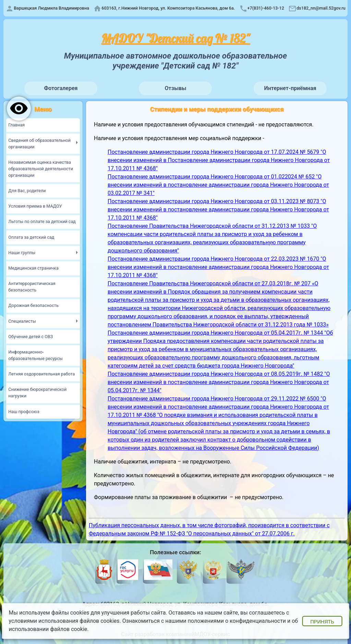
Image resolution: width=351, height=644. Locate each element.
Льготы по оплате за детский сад (42, 221)
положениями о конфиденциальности (237, 621)
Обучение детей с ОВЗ (31, 337)
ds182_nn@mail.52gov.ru (321, 8)
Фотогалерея (61, 88)
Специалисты (22, 321)
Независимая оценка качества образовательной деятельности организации (41, 169)
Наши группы (22, 253)
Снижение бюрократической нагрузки (37, 393)
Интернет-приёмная (290, 88)
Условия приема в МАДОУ (35, 206)
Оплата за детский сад (31, 237)
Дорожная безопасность (33, 305)
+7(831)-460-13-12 (266, 8)
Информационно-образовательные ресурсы (35, 355)
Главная (16, 125)
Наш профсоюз (24, 412)
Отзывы (176, 88)
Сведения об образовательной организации (39, 144)
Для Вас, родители (27, 191)
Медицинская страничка (33, 268)
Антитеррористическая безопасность (32, 287)
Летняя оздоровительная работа (41, 374)
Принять (322, 622)
